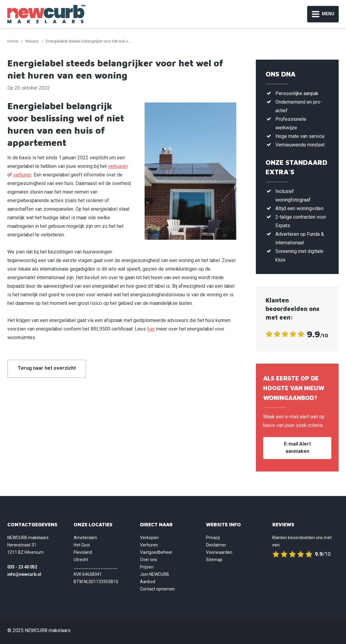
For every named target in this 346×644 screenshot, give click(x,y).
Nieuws (32, 41)
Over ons (149, 560)
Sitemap (214, 560)
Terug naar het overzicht (47, 368)
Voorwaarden (219, 552)
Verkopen (149, 538)
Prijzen (147, 567)
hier (151, 329)
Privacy (213, 538)
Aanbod (148, 582)
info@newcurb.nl (24, 574)
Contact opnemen (157, 589)
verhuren (22, 175)
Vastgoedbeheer (156, 552)
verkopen (118, 166)
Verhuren (149, 545)
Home (13, 41)
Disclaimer (216, 545)
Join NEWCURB (155, 574)
